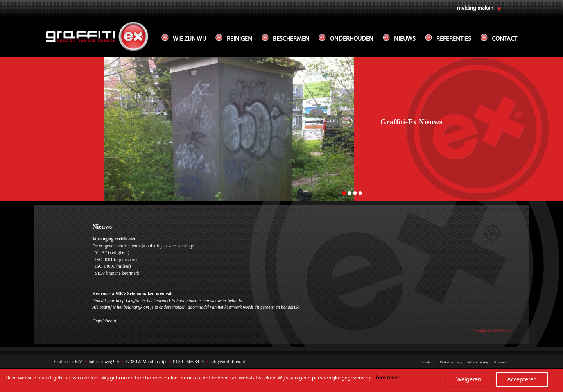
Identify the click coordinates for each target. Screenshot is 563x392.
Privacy (501, 362)
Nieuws (405, 39)
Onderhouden (352, 39)
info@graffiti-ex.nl (228, 362)
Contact (505, 39)
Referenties (454, 39)
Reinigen (239, 39)
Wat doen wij (451, 362)
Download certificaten (492, 331)
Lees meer (387, 378)
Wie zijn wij (189, 39)
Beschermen (291, 39)
